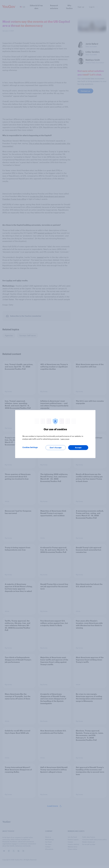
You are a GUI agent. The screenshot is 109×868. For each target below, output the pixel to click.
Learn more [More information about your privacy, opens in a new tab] (65, 439)
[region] (55, 434)
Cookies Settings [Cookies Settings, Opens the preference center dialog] (30, 447)
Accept (78, 448)
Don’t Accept (56, 448)
